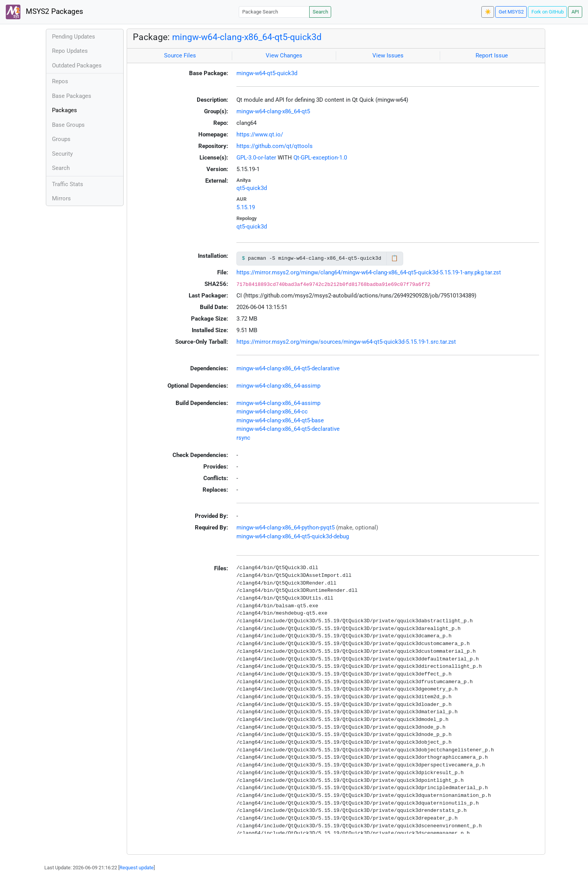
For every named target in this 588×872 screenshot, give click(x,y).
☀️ (488, 12)
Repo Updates (70, 51)
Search (320, 12)
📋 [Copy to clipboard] (395, 258)
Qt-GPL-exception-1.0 (320, 158)
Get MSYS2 (511, 12)
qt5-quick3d (252, 188)
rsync (243, 438)
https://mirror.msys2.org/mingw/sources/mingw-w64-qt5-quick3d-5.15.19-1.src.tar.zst (346, 342)
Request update (137, 868)
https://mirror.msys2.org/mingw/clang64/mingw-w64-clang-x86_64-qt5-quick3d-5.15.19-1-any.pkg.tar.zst (369, 272)
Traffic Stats (68, 184)
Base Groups (68, 125)
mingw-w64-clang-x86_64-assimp (278, 386)
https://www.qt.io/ (260, 134)
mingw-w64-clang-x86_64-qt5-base (280, 420)
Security (62, 154)
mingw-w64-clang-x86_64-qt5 (273, 111)
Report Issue (492, 55)
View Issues (388, 55)
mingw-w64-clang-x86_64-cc (272, 412)
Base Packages (72, 96)
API (575, 12)
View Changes (284, 55)
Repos (60, 81)
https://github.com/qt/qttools (275, 146)
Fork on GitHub (548, 12)
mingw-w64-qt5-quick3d (267, 73)
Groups (61, 139)
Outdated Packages (77, 66)
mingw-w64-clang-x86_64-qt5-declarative (288, 368)
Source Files (180, 55)
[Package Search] (274, 12)
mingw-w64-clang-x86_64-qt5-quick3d (247, 37)
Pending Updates (74, 37)
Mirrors (61, 198)
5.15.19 (246, 207)
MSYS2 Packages (44, 12)
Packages (64, 110)
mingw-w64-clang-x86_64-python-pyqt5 (286, 528)
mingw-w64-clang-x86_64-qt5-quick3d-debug (293, 536)
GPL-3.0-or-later (256, 158)
